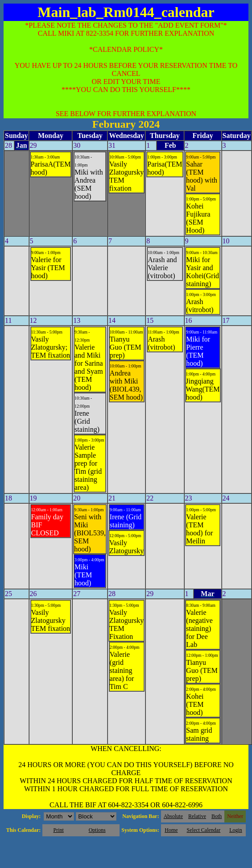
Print (58, 830)
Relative (197, 816)
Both (217, 816)
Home (171, 830)
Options (97, 830)
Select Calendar (204, 830)
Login (236, 830)
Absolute (173, 816)
